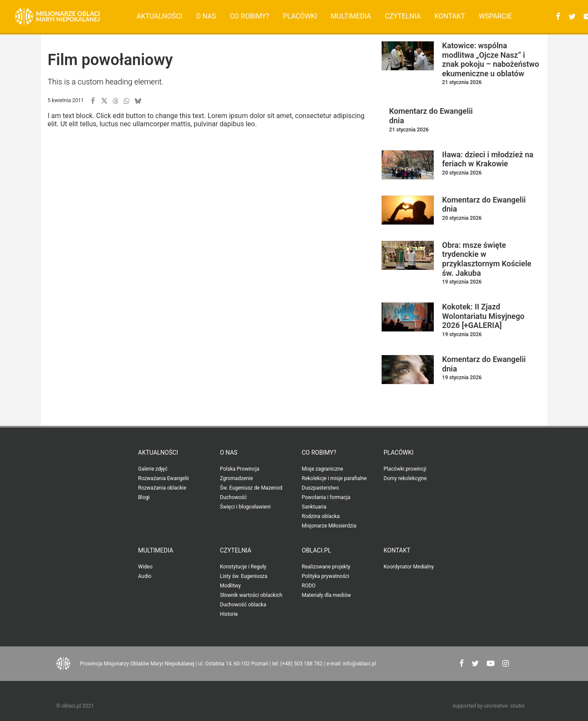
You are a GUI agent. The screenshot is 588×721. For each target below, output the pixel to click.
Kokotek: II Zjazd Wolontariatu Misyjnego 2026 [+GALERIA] (483, 316)
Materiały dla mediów (327, 595)
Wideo (146, 567)
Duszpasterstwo (320, 488)
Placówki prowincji (405, 469)
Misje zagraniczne (323, 469)
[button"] (462, 664)
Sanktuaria (314, 507)
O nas (206, 16)
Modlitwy (231, 586)
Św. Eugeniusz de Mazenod (251, 488)
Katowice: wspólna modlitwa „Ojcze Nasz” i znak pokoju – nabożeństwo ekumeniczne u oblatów (490, 59)
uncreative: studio (504, 706)
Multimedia (351, 16)
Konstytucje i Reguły (243, 567)
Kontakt (450, 16)
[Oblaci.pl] (58, 16)
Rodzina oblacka (321, 516)
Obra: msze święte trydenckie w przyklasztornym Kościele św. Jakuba (487, 259)
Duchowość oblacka (243, 605)
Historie (229, 614)
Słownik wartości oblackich (251, 595)
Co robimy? (249, 16)
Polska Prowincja (240, 469)
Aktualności (159, 16)
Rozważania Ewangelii (164, 478)
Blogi (144, 497)
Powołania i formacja (326, 497)
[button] (557, 16)
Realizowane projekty (326, 567)
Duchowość (234, 497)
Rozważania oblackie (162, 488)
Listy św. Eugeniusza (244, 576)
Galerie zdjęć (153, 469)
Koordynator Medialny (409, 567)
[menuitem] (159, 16)
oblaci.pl (317, 550)
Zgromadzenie (237, 478)
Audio (145, 576)
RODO (309, 586)
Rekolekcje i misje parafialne (334, 478)
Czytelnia (403, 16)
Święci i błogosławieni (246, 507)
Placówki (300, 16)
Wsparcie (495, 16)
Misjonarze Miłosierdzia (329, 526)
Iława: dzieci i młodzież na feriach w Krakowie (488, 159)
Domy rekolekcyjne (405, 478)
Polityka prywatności (326, 576)
